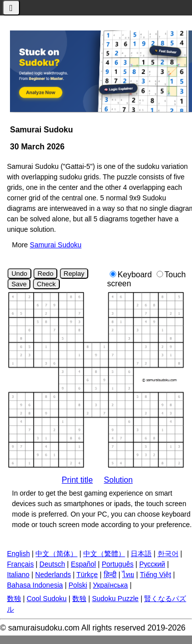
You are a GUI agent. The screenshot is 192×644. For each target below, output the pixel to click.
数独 (14, 599)
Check (46, 284)
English (18, 554)
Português (118, 564)
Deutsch (52, 564)
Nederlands (53, 575)
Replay (74, 274)
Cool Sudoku (46, 599)
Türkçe (87, 575)
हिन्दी (110, 575)
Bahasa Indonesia (35, 585)
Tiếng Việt (155, 575)
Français (20, 564)
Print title (77, 480)
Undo (19, 274)
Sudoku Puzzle (115, 599)
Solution (118, 480)
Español (84, 564)
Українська (110, 585)
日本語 (141, 554)
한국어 (168, 554)
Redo (45, 274)
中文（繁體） (104, 554)
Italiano (18, 575)
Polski (78, 585)
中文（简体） (56, 554)
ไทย (128, 575)
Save (19, 284)
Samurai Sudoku (56, 245)
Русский (152, 564)
